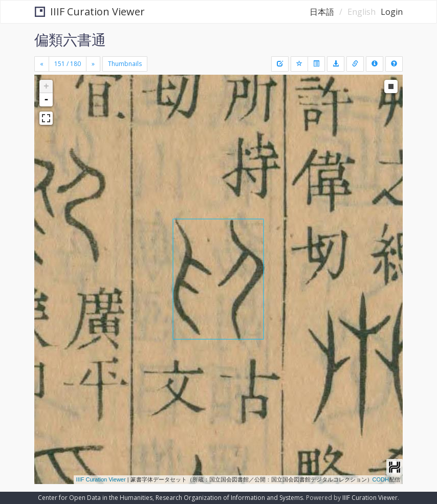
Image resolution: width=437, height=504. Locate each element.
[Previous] (42, 64)
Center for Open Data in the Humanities (95, 498)
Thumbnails (125, 64)
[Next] (93, 64)
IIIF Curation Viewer (90, 12)
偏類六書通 (70, 39)
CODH (381, 479)
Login (392, 12)
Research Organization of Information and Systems (229, 498)
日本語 (322, 12)
